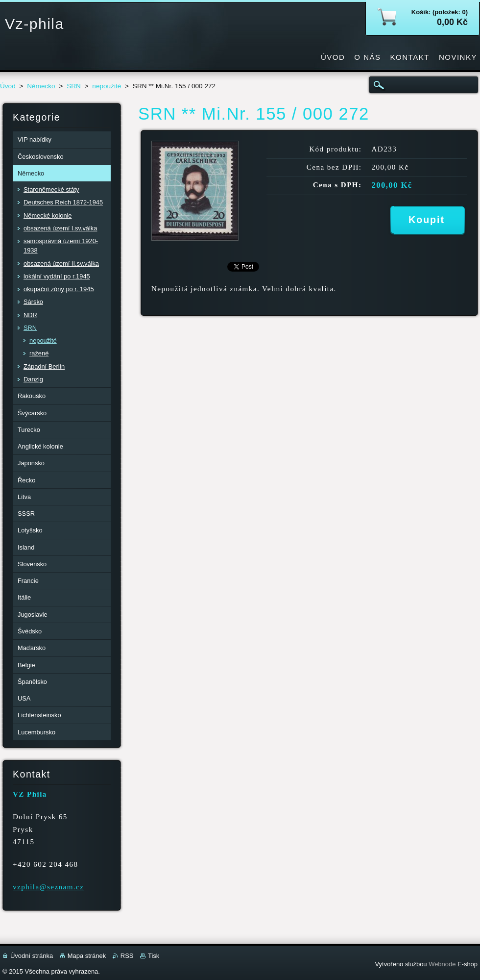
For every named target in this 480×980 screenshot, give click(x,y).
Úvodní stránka (32, 956)
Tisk (154, 956)
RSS (127, 956)
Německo (41, 86)
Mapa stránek (87, 956)
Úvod (8, 86)
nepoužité (107, 86)
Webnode (442, 964)
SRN (74, 86)
